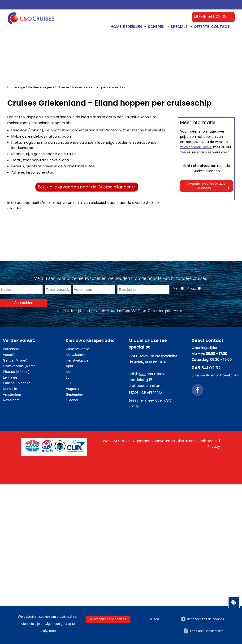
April (69, 525)
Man (176, 448)
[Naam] (21, 449)
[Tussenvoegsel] (58, 449)
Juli (68, 543)
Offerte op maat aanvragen (206, 241)
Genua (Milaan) (15, 520)
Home (116, 27)
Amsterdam (12, 554)
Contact (220, 27)
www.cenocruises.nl (196, 358)
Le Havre (10, 537)
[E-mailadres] (143, 449)
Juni (69, 537)
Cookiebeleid (208, 600)
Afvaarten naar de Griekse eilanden (209, 396)
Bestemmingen (40, 87)
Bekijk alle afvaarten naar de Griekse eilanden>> (87, 187)
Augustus (73, 548)
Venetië (9, 514)
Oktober (72, 560)
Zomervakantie (77, 508)
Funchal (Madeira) (17, 543)
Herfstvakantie (77, 520)
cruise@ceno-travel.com (217, 535)
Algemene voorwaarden (154, 600)
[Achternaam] (94, 449)
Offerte (201, 27)
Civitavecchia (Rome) (20, 525)
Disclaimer (186, 600)
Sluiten (154, 619)
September (74, 554)
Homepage (16, 87)
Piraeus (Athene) (16, 531)
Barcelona (11, 508)
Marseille (10, 548)
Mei (69, 531)
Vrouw (192, 448)
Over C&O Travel (116, 600)
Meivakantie (75, 514)
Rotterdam (11, 560)
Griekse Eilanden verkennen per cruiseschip (91, 87)
